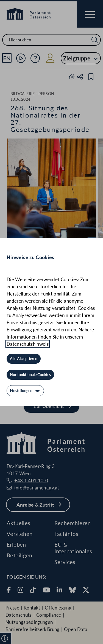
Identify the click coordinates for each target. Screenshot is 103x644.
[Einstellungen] (25, 391)
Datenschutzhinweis (28, 344)
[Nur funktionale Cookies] (30, 375)
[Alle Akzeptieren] (24, 359)
